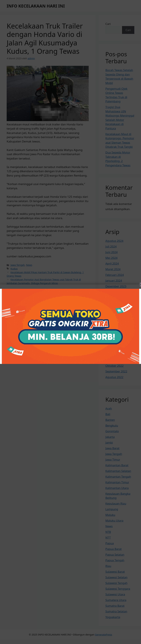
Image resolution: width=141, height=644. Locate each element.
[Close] (70, 322)
